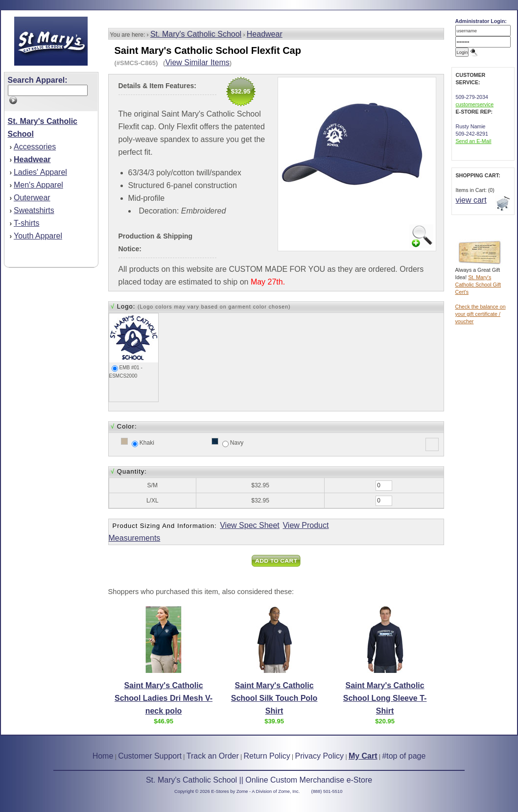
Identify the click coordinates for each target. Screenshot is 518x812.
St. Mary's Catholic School (196, 34)
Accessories (35, 147)
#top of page (404, 756)
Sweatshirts (34, 210)
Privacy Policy (320, 756)
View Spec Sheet (250, 525)
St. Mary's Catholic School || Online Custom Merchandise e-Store (259, 780)
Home (103, 756)
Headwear (265, 34)
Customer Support (150, 756)
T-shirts (26, 223)
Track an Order (213, 756)
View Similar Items (197, 62)
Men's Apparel (38, 185)
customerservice (475, 104)
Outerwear (32, 198)
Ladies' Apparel (40, 172)
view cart (471, 200)
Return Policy (267, 756)
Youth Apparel (38, 236)
